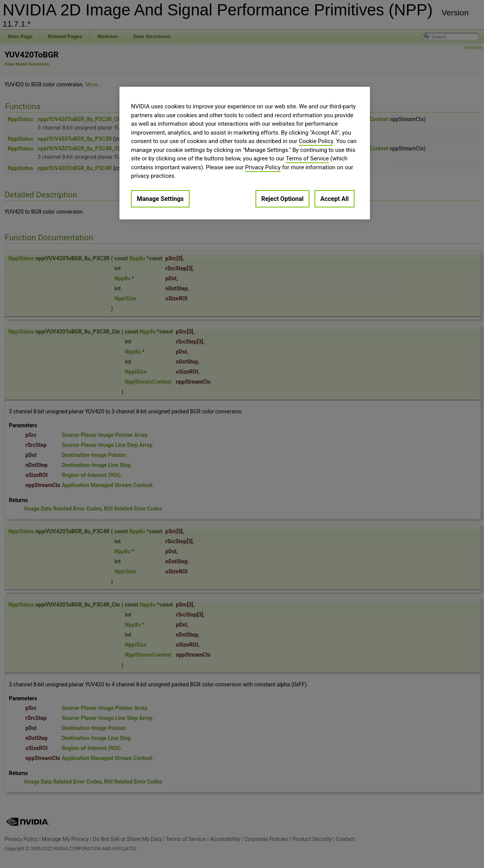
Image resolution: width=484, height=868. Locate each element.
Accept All (334, 199)
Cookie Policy (316, 141)
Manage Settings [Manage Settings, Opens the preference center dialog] (160, 199)
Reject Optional (282, 199)
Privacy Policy (263, 167)
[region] (245, 153)
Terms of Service (307, 158)
